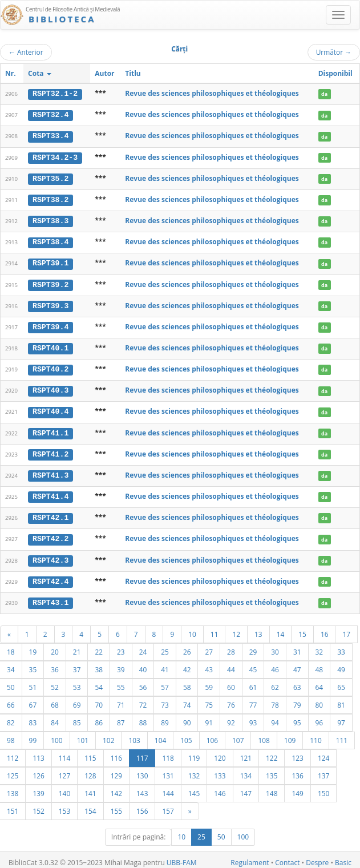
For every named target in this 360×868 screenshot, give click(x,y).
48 (319, 664)
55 (121, 682)
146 (220, 788)
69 (77, 700)
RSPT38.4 (50, 241)
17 (346, 629)
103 (134, 735)
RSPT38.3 (50, 220)
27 (209, 647)
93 (253, 717)
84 (55, 717)
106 (212, 735)
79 (297, 700)
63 (297, 682)
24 (143, 647)
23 (121, 647)
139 (38, 788)
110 (315, 735)
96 (319, 717)
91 (209, 717)
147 (246, 788)
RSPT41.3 (50, 471)
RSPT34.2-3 (55, 156)
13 (258, 629)
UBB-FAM (182, 857)
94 (275, 717)
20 (55, 647)
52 (55, 682)
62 (275, 682)
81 (341, 700)
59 (209, 682)
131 (168, 770)
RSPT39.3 (50, 304)
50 (221, 832)
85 (77, 717)
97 (341, 717)
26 (187, 647)
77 (253, 700)
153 (64, 806)
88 (143, 717)
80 (319, 700)
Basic (343, 857)
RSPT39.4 (50, 325)
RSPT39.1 (50, 261)
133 (220, 770)
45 (253, 664)
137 (323, 770)
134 (246, 770)
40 (143, 664)
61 (253, 682)
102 (108, 735)
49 (341, 664)
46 (275, 664)
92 (231, 717)
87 (121, 717)
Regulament (250, 857)
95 (297, 717)
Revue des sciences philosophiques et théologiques (212, 93)
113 (38, 753)
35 (33, 664)
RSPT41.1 (50, 430)
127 (64, 770)
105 (186, 735)
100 (56, 735)
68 (55, 700)
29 (253, 647)
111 (342, 735)
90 (187, 717)
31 (297, 647)
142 (116, 788)
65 (341, 682)
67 (33, 700)
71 (121, 700)
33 (341, 647)
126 (38, 770)
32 (319, 647)
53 (77, 682)
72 (143, 700)
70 (99, 700)
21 (77, 647)
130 (142, 770)
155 (116, 806)
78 (275, 700)
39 (121, 664)
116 (116, 753)
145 (194, 788)
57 (165, 682)
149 (297, 788)
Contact (287, 857)
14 (281, 629)
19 (33, 647)
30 (275, 647)
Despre (317, 857)
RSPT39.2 (50, 282)
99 (33, 735)
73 (165, 700)
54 (99, 682)
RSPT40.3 (50, 387)
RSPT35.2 (50, 177)
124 (323, 753)
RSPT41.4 (50, 492)
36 (55, 664)
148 (272, 788)
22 (99, 647)
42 (187, 664)
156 (142, 806)
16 (325, 629)
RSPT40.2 (50, 366)
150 (323, 788)
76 (231, 700)
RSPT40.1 (50, 346)
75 (209, 700)
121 (246, 753)
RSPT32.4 (50, 115)
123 (297, 753)
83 (33, 717)
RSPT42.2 (50, 535)
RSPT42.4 (50, 576)
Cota (40, 73)
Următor (334, 52)
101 (83, 735)
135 (272, 770)
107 (238, 735)
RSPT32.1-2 (55, 94)
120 (220, 753)
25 (165, 647)
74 (187, 700)
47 (297, 664)
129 (116, 770)
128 (90, 770)
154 (90, 806)
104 (160, 735)
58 (187, 682)
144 (168, 788)
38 (99, 664)
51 (33, 682)
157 (168, 806)
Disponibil (335, 73)
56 (143, 682)
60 (231, 682)
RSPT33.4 (50, 136)
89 (165, 717)
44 (231, 664)
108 (264, 735)
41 (165, 664)
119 (194, 753)
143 (142, 788)
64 (319, 682)
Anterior (26, 52)
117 (142, 753)
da (324, 94)
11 (215, 629)
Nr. (11, 73)
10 (192, 629)
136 (297, 770)
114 (64, 753)
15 (302, 629)
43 (209, 664)
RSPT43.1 (50, 597)
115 (90, 753)
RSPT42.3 (50, 555)
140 (64, 788)
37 (77, 664)
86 (99, 717)
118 (168, 753)
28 (231, 647)
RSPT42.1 (50, 514)
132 (194, 770)
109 (290, 735)
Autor (104, 73)
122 (272, 753)
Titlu (133, 73)
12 (236, 629)
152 (38, 806)
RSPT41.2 (50, 450)
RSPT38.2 (50, 199)
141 (90, 788)
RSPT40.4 (50, 409)
